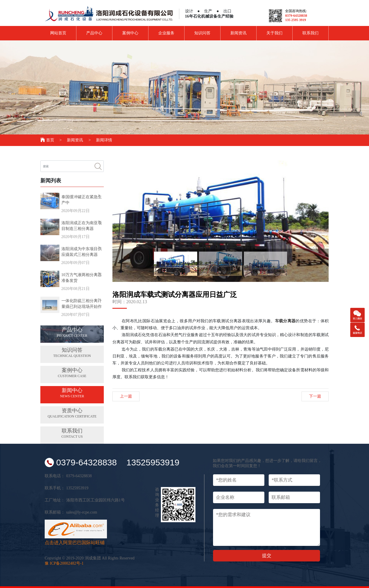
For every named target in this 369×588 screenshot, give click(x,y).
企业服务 (166, 33)
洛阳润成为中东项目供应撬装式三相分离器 (82, 252)
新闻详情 (104, 140)
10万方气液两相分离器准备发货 (82, 278)
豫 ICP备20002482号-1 (64, 563)
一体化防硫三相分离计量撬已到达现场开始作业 (82, 304)
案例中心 (130, 33)
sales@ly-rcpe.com (82, 512)
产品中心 (94, 33)
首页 (48, 140)
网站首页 (58, 33)
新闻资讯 (238, 33)
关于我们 (274, 33)
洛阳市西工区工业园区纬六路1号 (96, 500)
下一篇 (315, 396)
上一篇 (126, 396)
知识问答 (202, 33)
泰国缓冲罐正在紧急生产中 (82, 200)
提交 (267, 556)
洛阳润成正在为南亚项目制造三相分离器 (82, 226)
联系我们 (310, 33)
